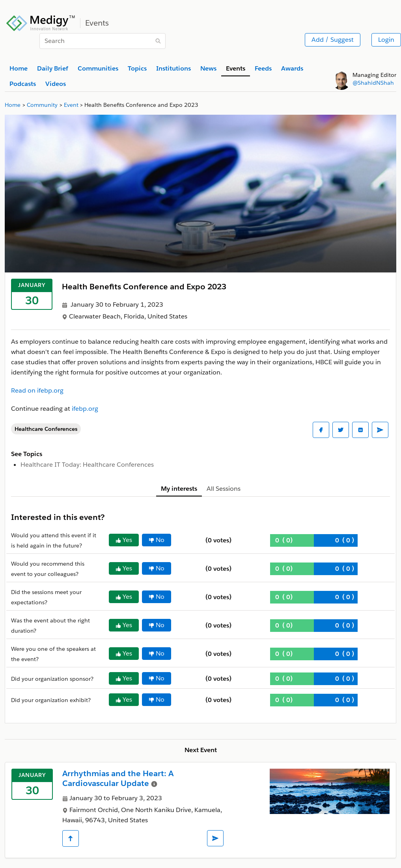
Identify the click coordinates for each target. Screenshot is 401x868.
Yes (124, 540)
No (157, 540)
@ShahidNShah (373, 83)
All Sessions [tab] (224, 489)
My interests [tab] (179, 489)
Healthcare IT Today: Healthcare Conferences (87, 465)
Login (386, 40)
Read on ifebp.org (37, 390)
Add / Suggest (333, 40)
